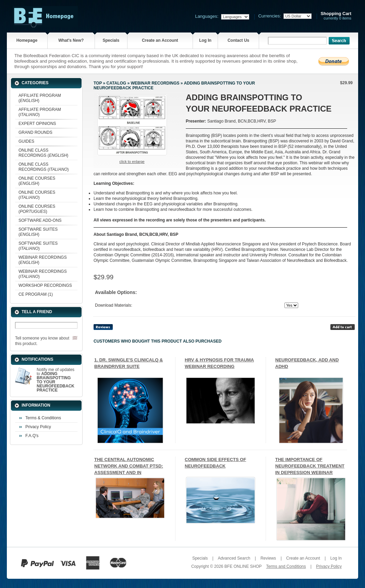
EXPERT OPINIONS (37, 124)
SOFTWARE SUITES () (38, 232)
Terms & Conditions (43, 418)
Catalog (117, 83)
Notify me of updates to (56, 380)
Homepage (27, 40)
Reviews (268, 558)
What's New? (71, 40)
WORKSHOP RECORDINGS (45, 285)
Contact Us (238, 40)
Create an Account (160, 40)
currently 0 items (336, 16)
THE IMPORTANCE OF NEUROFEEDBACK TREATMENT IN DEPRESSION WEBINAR (310, 466)
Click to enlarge (132, 162)
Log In (205, 40)
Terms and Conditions (286, 566)
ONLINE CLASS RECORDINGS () (43, 153)
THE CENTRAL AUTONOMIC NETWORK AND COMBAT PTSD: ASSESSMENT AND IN (129, 466)
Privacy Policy (38, 427)
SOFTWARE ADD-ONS (40, 220)
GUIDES (26, 141)
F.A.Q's (32, 436)
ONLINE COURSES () (37, 181)
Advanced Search (234, 558)
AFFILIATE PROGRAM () (40, 98)
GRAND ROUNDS (35, 132)
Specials (111, 40)
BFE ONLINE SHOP (243, 566)
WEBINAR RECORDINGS (155, 83)
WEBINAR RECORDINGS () (43, 260)
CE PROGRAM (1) (36, 294)
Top (98, 83)
